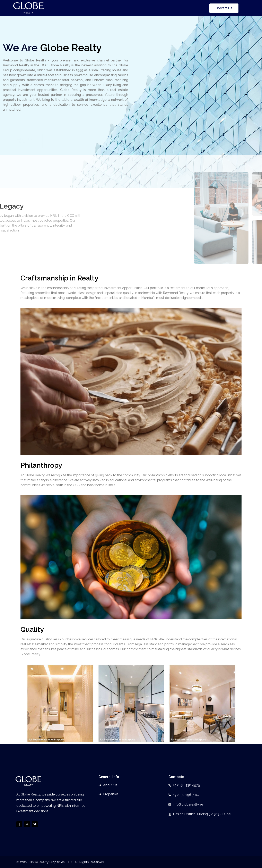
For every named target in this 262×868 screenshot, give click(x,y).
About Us (109, 8)
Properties (129, 8)
